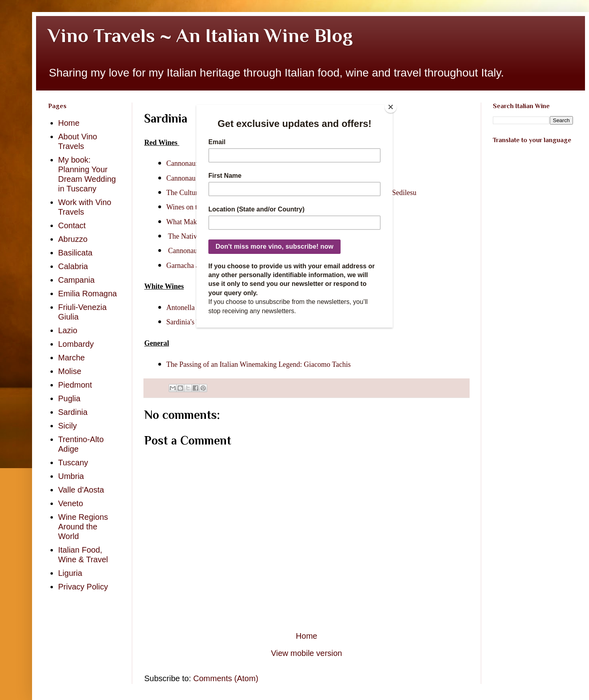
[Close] (391, 107)
